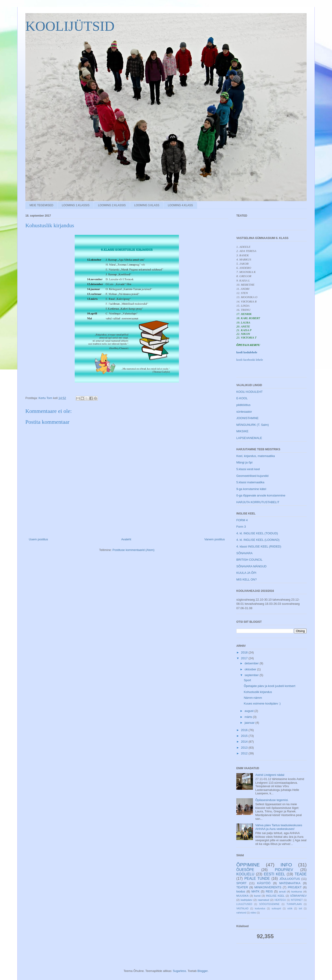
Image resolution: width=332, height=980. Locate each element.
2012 (245, 753)
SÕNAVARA (244, 553)
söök (290, 909)
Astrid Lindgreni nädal (270, 775)
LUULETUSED (244, 904)
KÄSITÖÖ (264, 883)
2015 (245, 736)
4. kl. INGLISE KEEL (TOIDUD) (257, 533)
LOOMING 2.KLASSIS (112, 205)
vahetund (241, 913)
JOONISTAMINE (248, 418)
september (252, 675)
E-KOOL (242, 398)
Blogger (202, 971)
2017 (245, 658)
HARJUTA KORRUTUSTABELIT (258, 502)
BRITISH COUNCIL (249, 560)
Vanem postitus (215, 539)
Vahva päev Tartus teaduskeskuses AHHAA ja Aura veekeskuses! (279, 827)
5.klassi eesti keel (248, 469)
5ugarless (179, 971)
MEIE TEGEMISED (41, 205)
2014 (245, 742)
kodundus (260, 909)
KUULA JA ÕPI (246, 573)
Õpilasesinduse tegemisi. (272, 800)
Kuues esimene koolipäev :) (262, 703)
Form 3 (241, 527)
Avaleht (126, 539)
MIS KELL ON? (246, 579)
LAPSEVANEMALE (249, 438)
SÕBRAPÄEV (298, 896)
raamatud (263, 900)
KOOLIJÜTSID (70, 26)
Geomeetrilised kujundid (252, 476)
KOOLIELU (245, 874)
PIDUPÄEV (284, 870)
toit (300, 909)
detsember (252, 663)
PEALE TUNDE (257, 879)
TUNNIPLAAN (294, 904)
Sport (247, 680)
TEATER (242, 887)
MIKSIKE (242, 431)
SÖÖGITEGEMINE (269, 904)
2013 (245, 748)
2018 (245, 652)
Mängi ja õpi (244, 462)
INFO (286, 865)
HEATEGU (280, 900)
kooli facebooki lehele (250, 360)
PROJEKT (295, 887)
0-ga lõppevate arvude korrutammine (261, 495)
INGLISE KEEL (275, 896)
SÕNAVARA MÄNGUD (251, 566)
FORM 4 (242, 520)
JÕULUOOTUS (290, 879)
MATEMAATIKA (290, 883)
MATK (255, 891)
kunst (257, 896)
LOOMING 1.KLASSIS (76, 205)
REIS (269, 891)
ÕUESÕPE (245, 870)
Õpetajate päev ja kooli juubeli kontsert (269, 686)
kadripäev (247, 900)
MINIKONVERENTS (268, 887)
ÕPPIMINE (248, 865)
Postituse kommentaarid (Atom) (133, 550)
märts (249, 717)
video (253, 913)
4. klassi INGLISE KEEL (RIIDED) (259, 546)
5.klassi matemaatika (250, 482)
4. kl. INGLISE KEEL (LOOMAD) (258, 540)
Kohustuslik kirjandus (258, 692)
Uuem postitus (38, 539)
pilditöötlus (243, 405)
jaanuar (250, 723)
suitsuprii (276, 909)
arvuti (282, 891)
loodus (241, 891)
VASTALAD (242, 909)
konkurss (297, 891)
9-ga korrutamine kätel (251, 489)
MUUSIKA (242, 896)
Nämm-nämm (253, 698)
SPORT (242, 883)
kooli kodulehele (247, 352)
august (250, 711)
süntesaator (244, 412)
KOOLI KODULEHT (249, 392)
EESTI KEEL (275, 874)
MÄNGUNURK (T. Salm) (253, 425)
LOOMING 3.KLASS (147, 205)
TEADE (301, 874)
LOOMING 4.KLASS (180, 205)
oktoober (251, 669)
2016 (245, 730)
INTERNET (297, 900)
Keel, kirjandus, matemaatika (256, 456)
